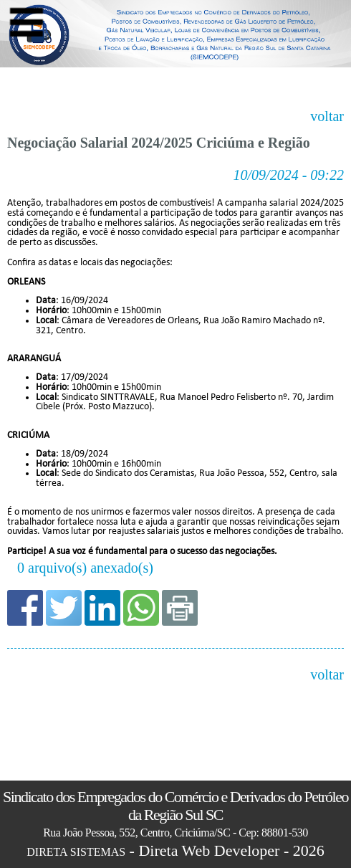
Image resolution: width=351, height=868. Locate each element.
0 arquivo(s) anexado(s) (85, 568)
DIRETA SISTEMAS (76, 852)
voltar (327, 116)
